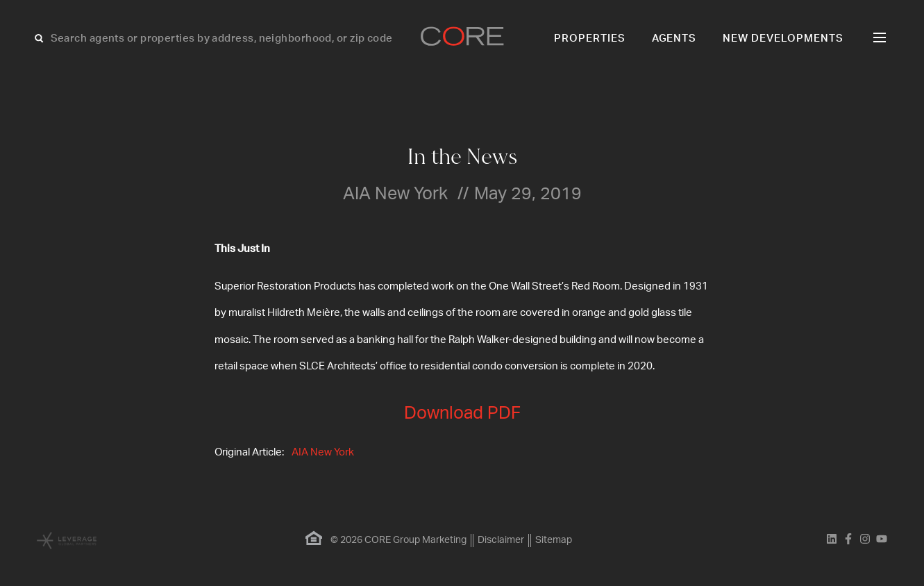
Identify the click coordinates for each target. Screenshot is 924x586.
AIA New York (323, 452)
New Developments (783, 39)
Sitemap (554, 540)
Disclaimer (501, 540)
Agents (674, 39)
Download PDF (462, 413)
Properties (590, 39)
